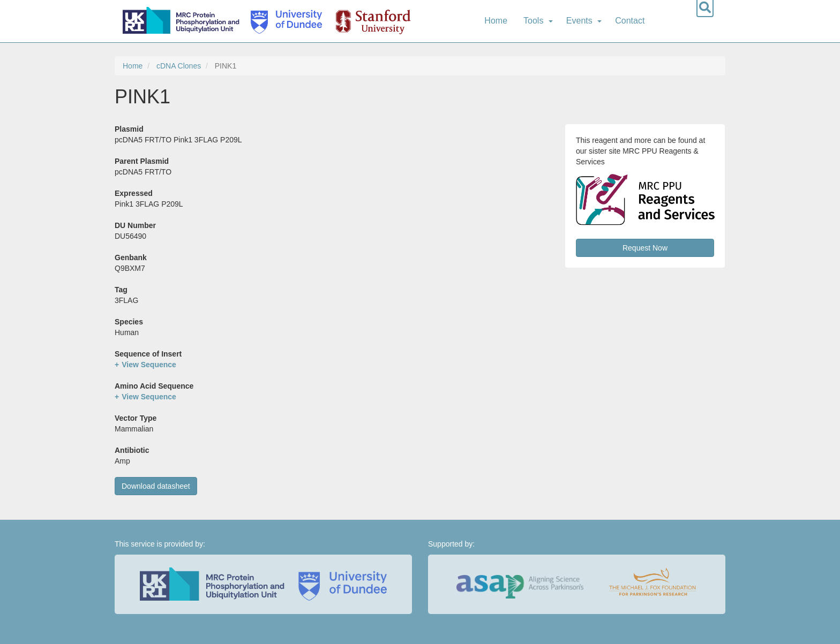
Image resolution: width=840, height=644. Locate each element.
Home (496, 21)
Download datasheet (156, 486)
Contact (630, 21)
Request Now (645, 248)
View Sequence (149, 365)
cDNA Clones (179, 66)
